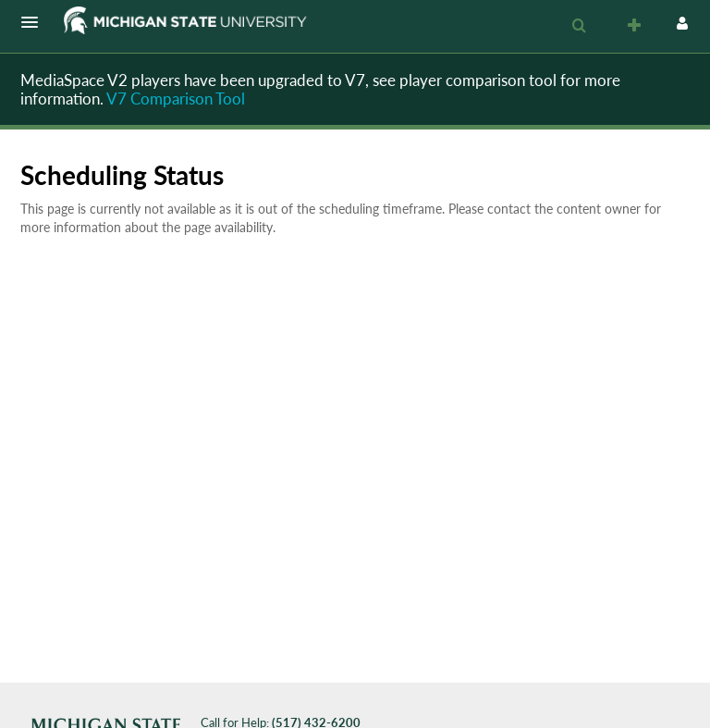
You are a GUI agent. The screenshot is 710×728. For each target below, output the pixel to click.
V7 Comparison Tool (176, 99)
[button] (35, 22)
